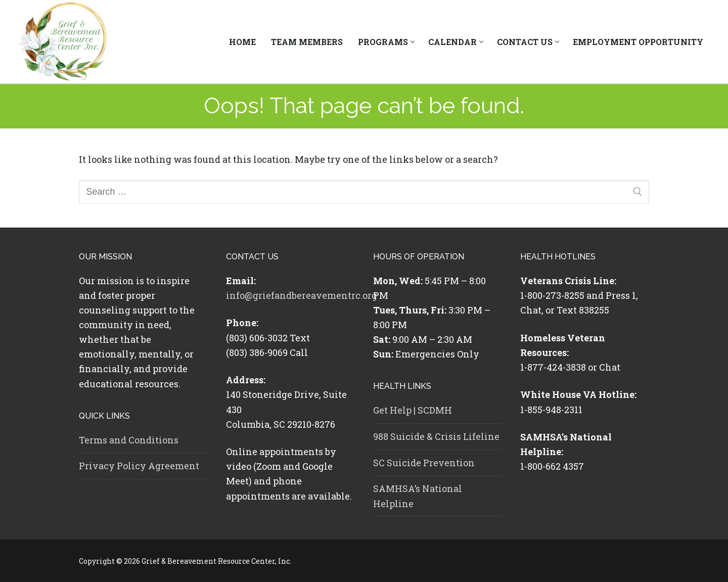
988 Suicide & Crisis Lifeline (436, 436)
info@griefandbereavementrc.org (302, 295)
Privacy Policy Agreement (139, 466)
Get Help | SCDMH (413, 410)
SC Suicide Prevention (424, 463)
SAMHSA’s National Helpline (418, 496)
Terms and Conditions (129, 440)
